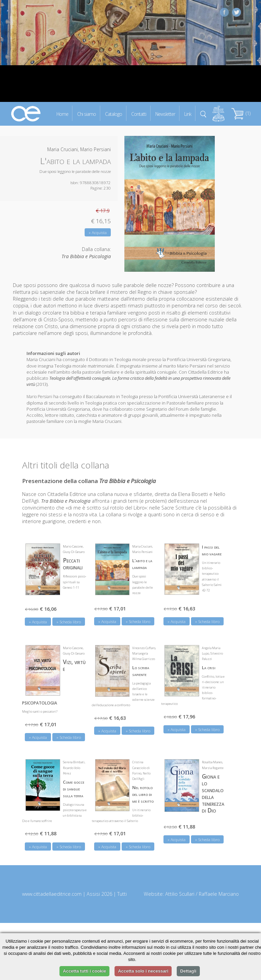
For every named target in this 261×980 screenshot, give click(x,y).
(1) (241, 113)
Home (62, 114)
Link (188, 114)
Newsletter (165, 114)
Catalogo (114, 114)
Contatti (139, 114)
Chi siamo (86, 114)
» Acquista (98, 233)
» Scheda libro (69, 621)
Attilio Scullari (180, 893)
